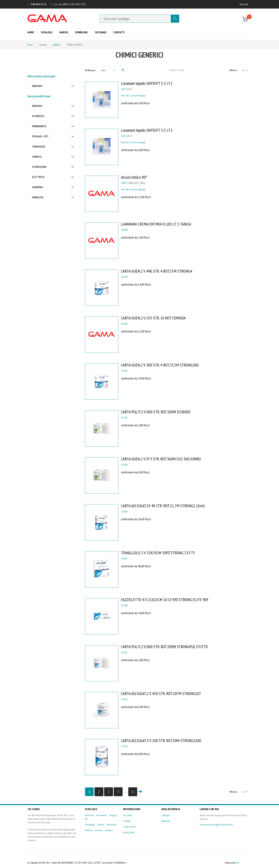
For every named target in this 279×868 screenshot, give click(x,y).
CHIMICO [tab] (37, 157)
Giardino (99, 830)
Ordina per (90, 70)
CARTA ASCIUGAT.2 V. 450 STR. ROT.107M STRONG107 (161, 693)
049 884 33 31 (39, 4)
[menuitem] (32, 32)
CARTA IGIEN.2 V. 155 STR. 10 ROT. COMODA (153, 318)
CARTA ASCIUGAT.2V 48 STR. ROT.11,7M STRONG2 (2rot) (163, 506)
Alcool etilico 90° (134, 177)
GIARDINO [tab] (37, 187)
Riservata (244, 4)
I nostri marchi (130, 827)
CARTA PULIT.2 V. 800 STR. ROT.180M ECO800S (156, 412)
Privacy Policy (129, 832)
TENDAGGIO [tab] (39, 146)
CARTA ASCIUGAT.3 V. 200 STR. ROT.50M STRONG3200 (161, 741)
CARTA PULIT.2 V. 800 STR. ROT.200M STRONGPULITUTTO (164, 647)
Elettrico (89, 830)
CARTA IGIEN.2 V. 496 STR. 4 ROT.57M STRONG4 (157, 271)
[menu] (77, 32)
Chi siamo (127, 815)
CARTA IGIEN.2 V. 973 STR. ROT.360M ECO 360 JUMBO (161, 459)
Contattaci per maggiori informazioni (216, 825)
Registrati (166, 821)
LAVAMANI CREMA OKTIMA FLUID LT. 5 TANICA (156, 224)
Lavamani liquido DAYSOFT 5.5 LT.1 (147, 83)
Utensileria (112, 825)
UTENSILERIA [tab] (39, 167)
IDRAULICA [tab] (38, 197)
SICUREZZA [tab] (38, 116)
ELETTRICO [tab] (38, 177)
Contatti (127, 821)
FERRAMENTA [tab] (39, 126)
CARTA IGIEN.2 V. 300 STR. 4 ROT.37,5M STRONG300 (160, 365)
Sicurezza (89, 815)
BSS (237, 863)
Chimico (101, 825)
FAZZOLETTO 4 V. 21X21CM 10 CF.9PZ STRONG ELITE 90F (165, 600)
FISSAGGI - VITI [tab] (40, 136)
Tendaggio (90, 825)
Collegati (165, 815)
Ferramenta (101, 815)
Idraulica (109, 830)
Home (30, 45)
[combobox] (135, 19)
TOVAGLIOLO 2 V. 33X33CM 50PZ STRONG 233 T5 (158, 553)
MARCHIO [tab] (37, 106)
